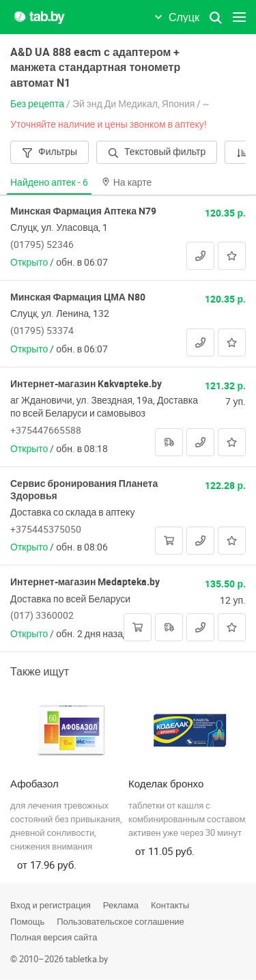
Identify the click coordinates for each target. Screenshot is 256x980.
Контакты (170, 905)
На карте (127, 182)
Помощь (27, 921)
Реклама (121, 905)
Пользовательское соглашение (120, 921)
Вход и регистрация (51, 905)
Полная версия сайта (54, 937)
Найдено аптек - (49, 182)
